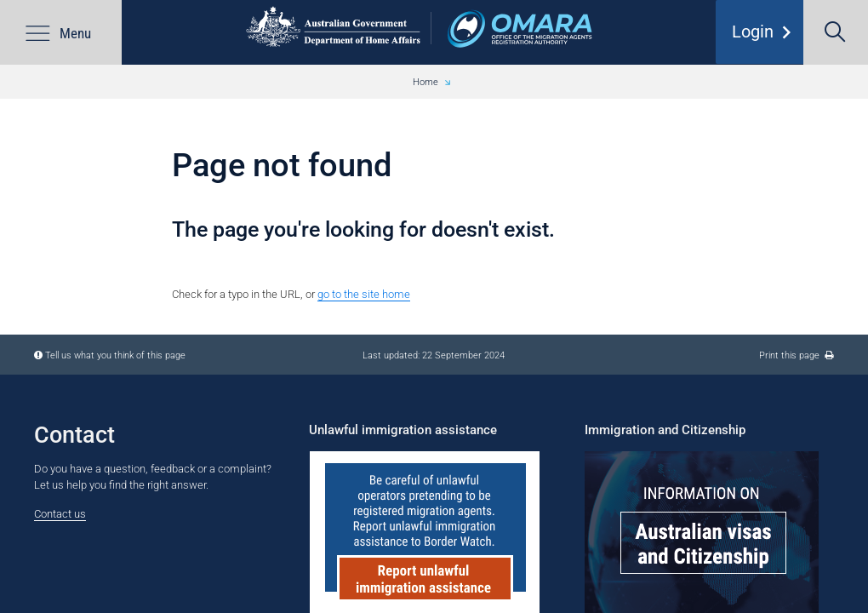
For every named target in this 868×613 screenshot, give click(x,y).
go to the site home (364, 294)
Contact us (60, 514)
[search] (836, 32)
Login (765, 39)
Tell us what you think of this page (115, 355)
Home (425, 82)
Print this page (797, 355)
